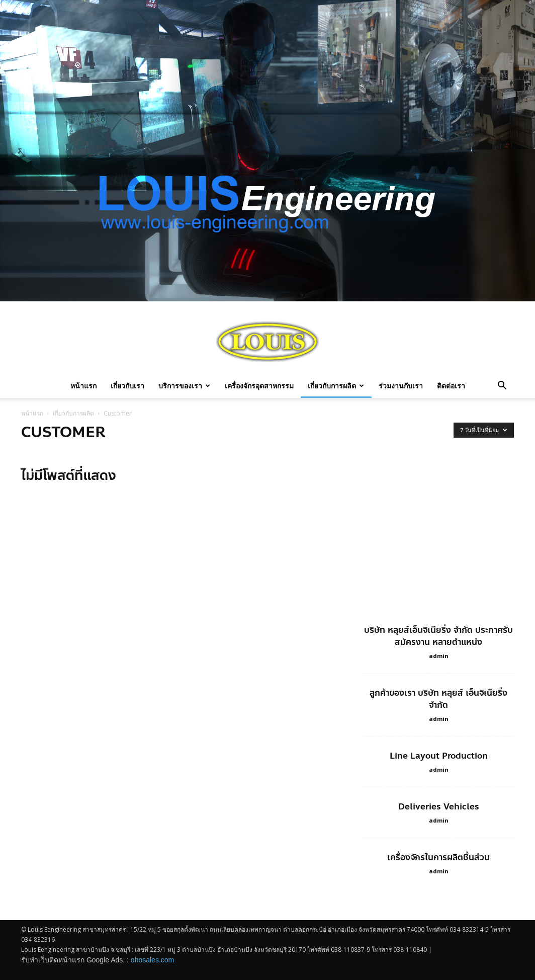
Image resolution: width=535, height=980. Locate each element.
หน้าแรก (83, 386)
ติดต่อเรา (451, 386)
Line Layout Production (439, 756)
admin (439, 656)
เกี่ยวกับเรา (127, 386)
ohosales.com (152, 960)
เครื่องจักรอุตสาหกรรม (259, 386)
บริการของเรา (184, 386)
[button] (502, 387)
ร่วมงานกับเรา (401, 386)
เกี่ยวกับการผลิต (336, 386)
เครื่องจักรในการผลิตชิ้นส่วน (438, 857)
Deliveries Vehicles (439, 806)
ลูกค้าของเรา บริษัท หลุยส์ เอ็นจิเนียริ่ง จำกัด (438, 699)
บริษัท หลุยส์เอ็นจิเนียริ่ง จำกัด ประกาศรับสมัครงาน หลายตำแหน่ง (438, 636)
